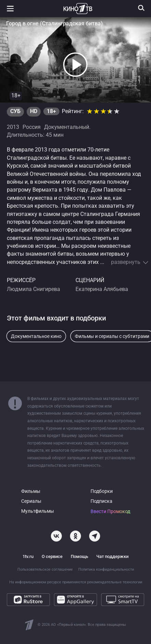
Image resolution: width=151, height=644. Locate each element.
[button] (75, 65)
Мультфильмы (38, 511)
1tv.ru (28, 556)
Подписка (101, 501)
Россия (32, 127)
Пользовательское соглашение (45, 569)
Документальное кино (36, 336)
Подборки (102, 491)
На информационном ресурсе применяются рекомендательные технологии (76, 582)
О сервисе (52, 556)
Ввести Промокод (110, 512)
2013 (13, 127)
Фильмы (31, 491)
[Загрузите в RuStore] (28, 600)
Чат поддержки (112, 556)
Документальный (67, 127)
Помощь (79, 556)
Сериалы (31, 501)
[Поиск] (141, 8)
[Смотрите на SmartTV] (123, 600)
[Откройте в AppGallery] (75, 600)
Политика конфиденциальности (106, 569)
